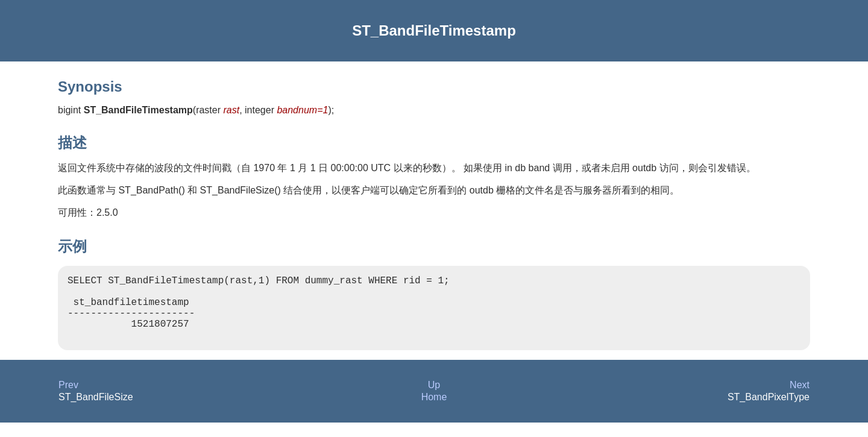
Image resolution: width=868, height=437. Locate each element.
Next (800, 399)
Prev (68, 399)
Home (434, 411)
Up (434, 399)
